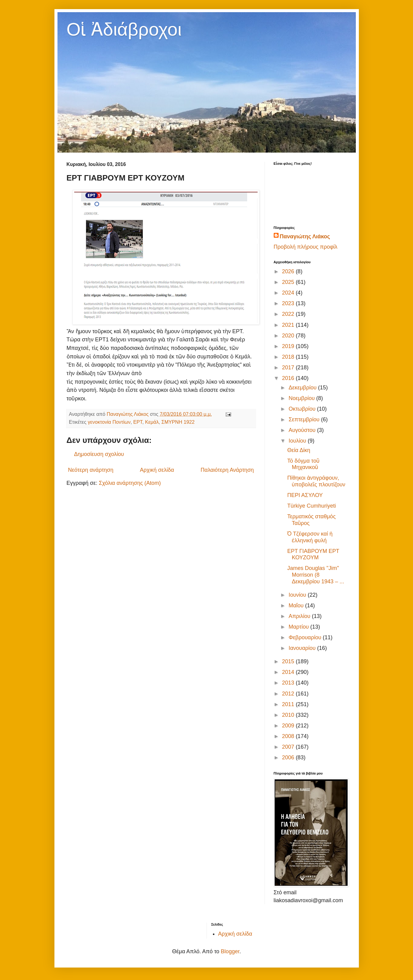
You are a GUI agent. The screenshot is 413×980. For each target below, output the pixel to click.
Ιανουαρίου (303, 648)
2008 (289, 736)
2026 (289, 271)
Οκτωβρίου (303, 409)
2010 (289, 715)
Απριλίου (300, 616)
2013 (289, 683)
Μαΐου (297, 606)
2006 (289, 757)
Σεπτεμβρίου (305, 419)
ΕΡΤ (138, 422)
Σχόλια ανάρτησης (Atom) (130, 483)
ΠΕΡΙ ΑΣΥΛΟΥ (305, 495)
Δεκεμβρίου (303, 388)
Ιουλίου (298, 441)
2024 (289, 293)
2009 (289, 726)
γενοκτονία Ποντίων (109, 422)
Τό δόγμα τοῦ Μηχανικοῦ (303, 464)
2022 (289, 314)
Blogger (230, 951)
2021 (289, 325)
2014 (289, 672)
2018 (289, 357)
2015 (289, 661)
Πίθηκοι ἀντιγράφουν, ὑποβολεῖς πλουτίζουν (316, 481)
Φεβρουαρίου (306, 637)
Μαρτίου (299, 627)
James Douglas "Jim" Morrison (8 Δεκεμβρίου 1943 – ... (316, 575)
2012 (289, 694)
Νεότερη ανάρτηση (91, 470)
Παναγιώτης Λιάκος (305, 236)
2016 (289, 378)
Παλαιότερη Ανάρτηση (227, 470)
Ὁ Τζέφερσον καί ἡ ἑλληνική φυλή (310, 537)
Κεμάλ (152, 422)
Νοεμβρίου (302, 398)
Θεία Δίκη (298, 450)
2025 (289, 282)
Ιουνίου (298, 595)
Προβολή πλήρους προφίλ (306, 247)
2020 (289, 336)
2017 (289, 367)
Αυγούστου (303, 430)
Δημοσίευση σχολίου (99, 454)
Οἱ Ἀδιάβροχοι (124, 29)
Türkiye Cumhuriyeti (311, 506)
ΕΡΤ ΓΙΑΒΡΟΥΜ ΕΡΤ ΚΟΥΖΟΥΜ (313, 554)
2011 (289, 704)
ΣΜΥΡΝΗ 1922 (178, 422)
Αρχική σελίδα (157, 470)
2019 (289, 346)
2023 (289, 303)
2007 (289, 747)
